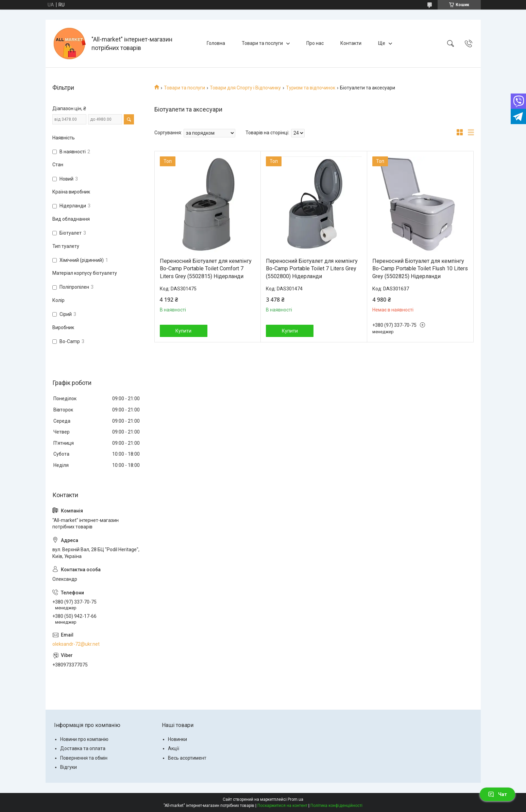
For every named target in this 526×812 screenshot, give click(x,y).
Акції (174, 748)
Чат (497, 794)
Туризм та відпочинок (311, 88)
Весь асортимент (187, 758)
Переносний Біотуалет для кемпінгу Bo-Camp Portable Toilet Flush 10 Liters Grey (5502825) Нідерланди (420, 269)
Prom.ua (295, 799)
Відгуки (69, 767)
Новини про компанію (84, 739)
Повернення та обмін (84, 758)
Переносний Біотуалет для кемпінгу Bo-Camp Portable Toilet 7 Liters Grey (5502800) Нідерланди (312, 269)
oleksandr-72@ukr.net (76, 644)
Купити (183, 331)
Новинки (177, 739)
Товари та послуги (262, 43)
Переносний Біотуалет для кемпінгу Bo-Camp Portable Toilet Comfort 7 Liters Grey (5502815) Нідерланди (206, 269)
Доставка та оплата (83, 748)
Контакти (351, 43)
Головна (216, 43)
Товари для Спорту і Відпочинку (245, 88)
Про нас (315, 43)
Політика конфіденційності (336, 806)
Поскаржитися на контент (282, 806)
